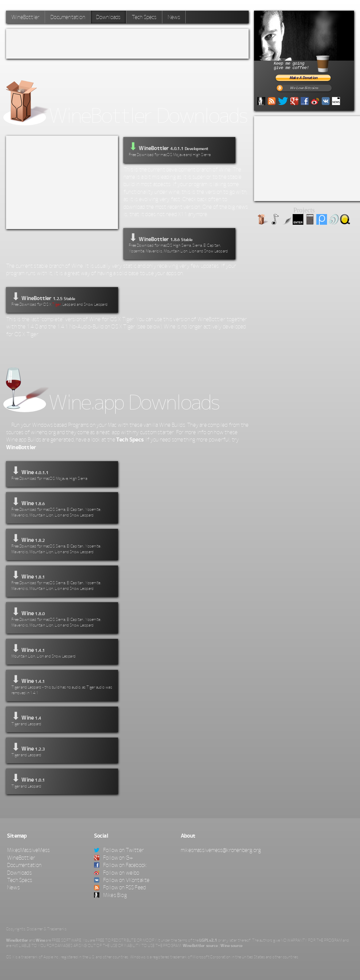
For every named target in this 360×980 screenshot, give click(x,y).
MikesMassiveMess (28, 850)
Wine (40, 940)
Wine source (231, 946)
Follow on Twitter (119, 850)
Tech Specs (144, 17)
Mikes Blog (110, 895)
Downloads (108, 17)
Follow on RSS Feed (120, 887)
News (174, 17)
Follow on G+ (114, 858)
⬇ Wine (62, 473)
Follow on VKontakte (122, 880)
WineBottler (25, 17)
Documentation (68, 17)
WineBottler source (200, 946)
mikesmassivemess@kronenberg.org (221, 850)
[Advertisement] (127, 44)
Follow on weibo (117, 873)
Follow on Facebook (120, 865)
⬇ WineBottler (179, 243)
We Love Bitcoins (304, 88)
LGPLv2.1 (208, 940)
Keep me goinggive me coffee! (309, 63)
